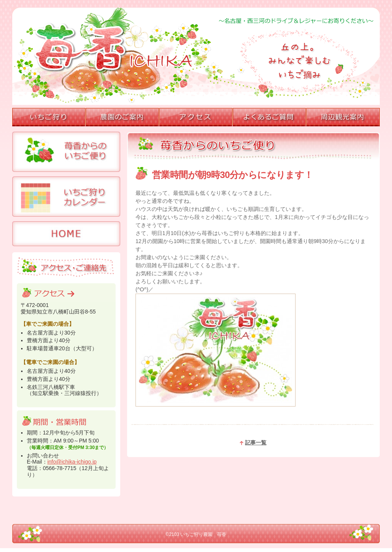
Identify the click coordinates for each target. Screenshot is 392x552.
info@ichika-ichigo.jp (72, 462)
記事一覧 (253, 443)
